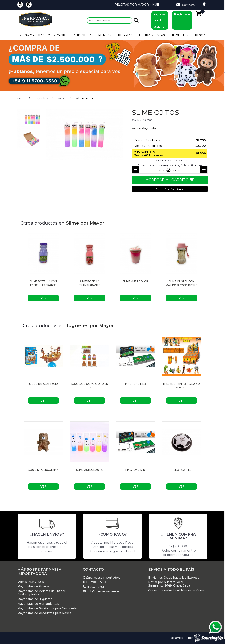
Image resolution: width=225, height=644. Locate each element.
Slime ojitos (85, 98)
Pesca (200, 35)
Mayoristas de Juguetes (35, 599)
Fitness (105, 35)
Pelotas (125, 35)
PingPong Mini (136, 470)
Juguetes (180, 35)
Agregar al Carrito (170, 180)
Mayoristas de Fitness (34, 586)
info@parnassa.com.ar (101, 592)
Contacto (186, 5)
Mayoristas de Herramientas (38, 604)
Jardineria (82, 35)
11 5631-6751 (93, 587)
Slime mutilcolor (136, 281)
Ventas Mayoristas (31, 582)
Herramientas (152, 35)
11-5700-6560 (94, 582)
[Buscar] (110, 20)
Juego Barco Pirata (43, 384)
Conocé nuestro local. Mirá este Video (176, 590)
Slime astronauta (89, 470)
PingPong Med (136, 384)
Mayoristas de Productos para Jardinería (47, 609)
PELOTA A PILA (182, 470)
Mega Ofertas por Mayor (42, 35)
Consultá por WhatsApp (170, 189)
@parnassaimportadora (102, 578)
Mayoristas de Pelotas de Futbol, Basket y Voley (42, 593)
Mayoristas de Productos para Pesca (44, 613)
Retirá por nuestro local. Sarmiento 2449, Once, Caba (169, 584)
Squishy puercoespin (43, 470)
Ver (43, 298)
